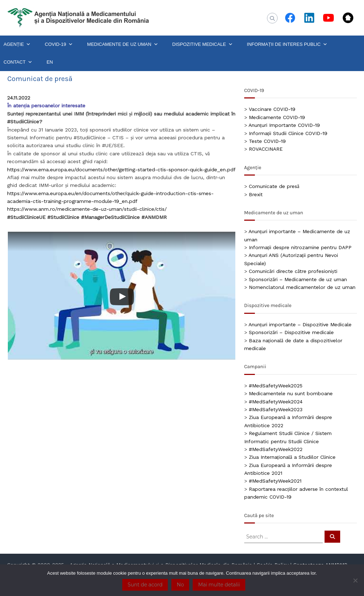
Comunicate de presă (274, 186)
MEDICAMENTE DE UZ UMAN (123, 44)
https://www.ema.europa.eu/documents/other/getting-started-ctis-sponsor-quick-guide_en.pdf (121, 170)
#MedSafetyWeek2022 (276, 449)
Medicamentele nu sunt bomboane (291, 393)
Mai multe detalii (219, 585)
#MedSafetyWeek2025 (276, 386)
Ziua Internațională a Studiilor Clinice (292, 457)
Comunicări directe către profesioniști (293, 271)
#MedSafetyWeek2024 (276, 402)
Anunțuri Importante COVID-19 (284, 125)
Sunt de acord (145, 585)
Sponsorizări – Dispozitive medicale (291, 332)
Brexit (256, 194)
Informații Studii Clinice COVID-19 (288, 133)
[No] (355, 580)
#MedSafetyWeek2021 (275, 481)
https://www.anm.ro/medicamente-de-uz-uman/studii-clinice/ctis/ (87, 209)
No (180, 585)
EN (50, 62)
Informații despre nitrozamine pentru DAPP (300, 247)
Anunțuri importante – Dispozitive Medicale (300, 324)
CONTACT (18, 62)
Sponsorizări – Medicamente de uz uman (298, 279)
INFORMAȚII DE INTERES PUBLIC (287, 44)
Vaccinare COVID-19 (272, 109)
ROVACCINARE (266, 149)
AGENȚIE (17, 44)
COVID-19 (59, 44)
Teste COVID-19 (267, 141)
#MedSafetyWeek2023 (276, 409)
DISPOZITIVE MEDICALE (203, 44)
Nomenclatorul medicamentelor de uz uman (302, 287)
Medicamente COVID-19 (277, 117)
